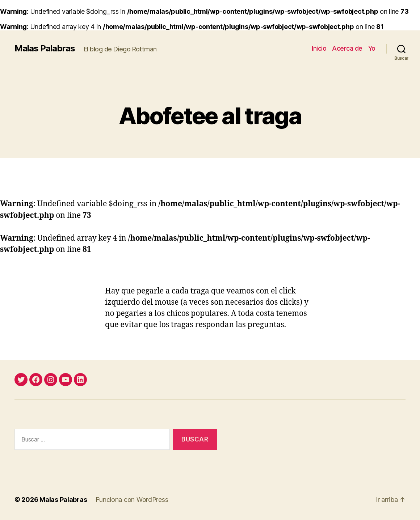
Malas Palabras (45, 48)
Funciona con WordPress (132, 500)
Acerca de (347, 48)
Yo (372, 48)
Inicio (319, 48)
